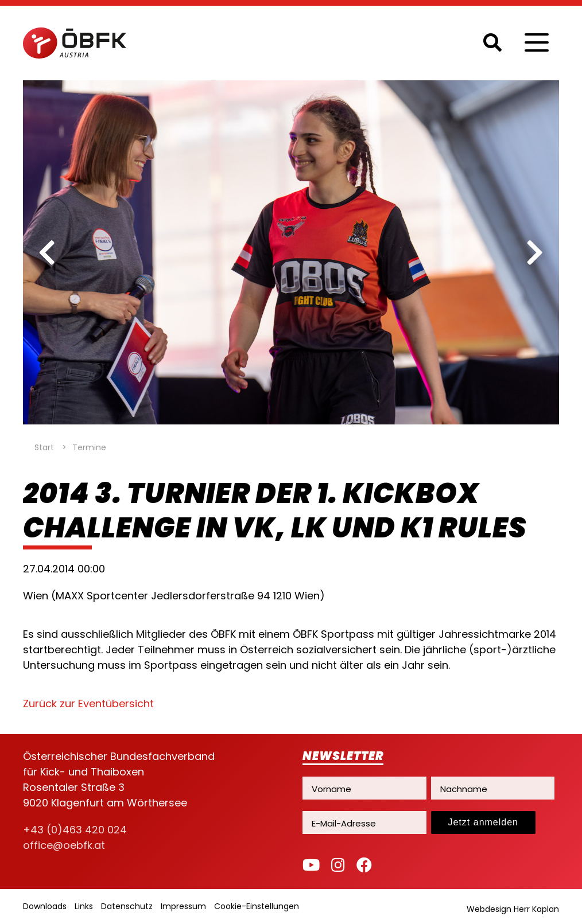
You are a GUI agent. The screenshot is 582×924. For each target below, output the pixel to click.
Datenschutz (127, 906)
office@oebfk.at (64, 845)
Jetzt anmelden (484, 822)
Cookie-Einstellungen (257, 906)
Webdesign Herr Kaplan (513, 909)
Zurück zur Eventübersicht (88, 703)
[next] (535, 252)
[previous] (47, 252)
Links (84, 906)
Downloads (45, 906)
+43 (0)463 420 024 (75, 830)
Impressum (183, 906)
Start (44, 447)
